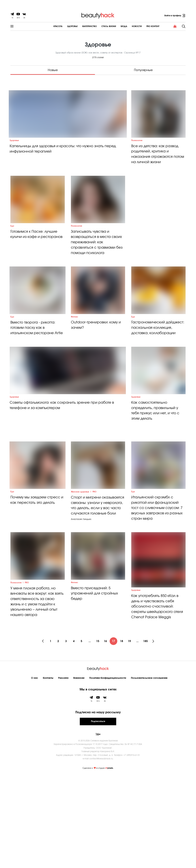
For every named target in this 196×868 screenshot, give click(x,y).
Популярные (143, 70)
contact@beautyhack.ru (101, 851)
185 (149, 734)
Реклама (63, 771)
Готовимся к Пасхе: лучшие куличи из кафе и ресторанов (35, 265)
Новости (128, 26)
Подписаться (98, 814)
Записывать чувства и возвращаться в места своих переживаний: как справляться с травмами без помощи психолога (98, 271)
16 (106, 734)
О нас (35, 771)
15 (98, 734)
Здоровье (64, 26)
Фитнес (75, 359)
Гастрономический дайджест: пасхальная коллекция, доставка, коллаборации (152, 373)
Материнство (81, 26)
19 (132, 734)
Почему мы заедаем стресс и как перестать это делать (37, 577)
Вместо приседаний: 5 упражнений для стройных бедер (95, 688)
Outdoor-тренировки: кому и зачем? (97, 368)
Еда (12, 254)
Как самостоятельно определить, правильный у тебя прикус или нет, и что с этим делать (157, 473)
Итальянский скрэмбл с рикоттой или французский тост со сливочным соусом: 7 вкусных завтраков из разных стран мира (157, 585)
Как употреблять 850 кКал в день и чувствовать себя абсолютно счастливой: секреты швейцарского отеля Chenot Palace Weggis (157, 694)
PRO (95, 568)
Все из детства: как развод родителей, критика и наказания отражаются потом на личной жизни (156, 168)
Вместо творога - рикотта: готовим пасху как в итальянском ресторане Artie (34, 373)
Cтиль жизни (100, 26)
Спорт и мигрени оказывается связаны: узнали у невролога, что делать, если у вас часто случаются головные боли (95, 585)
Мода (116, 26)
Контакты (48, 771)
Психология (137, 154)
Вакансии (79, 771)
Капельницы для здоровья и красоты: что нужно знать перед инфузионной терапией (65, 163)
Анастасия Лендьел (81, 602)
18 (123, 734)
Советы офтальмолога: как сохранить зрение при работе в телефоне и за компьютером (64, 468)
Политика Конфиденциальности (108, 771)
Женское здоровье (80, 568)
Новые (53, 70)
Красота (50, 26)
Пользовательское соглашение (149, 771)
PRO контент (144, 26)
